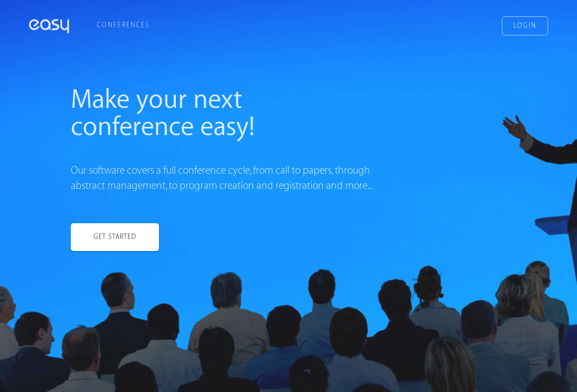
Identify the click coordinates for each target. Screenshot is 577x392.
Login (525, 26)
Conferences (123, 25)
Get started (115, 237)
